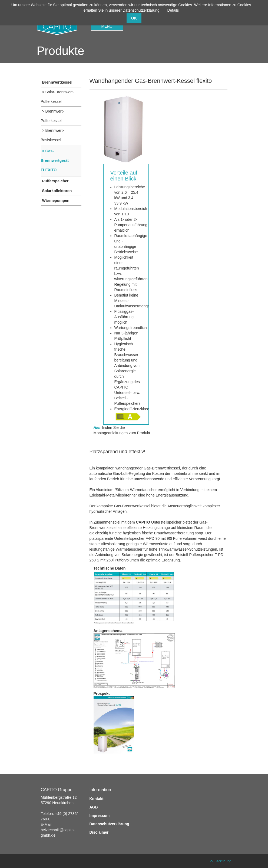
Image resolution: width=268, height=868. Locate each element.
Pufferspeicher (55, 181)
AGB (94, 807)
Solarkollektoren (57, 191)
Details (173, 10)
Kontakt (97, 799)
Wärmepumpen (56, 200)
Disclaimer (99, 832)
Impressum (100, 816)
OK (134, 18)
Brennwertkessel (57, 82)
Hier (97, 428)
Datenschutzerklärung (109, 824)
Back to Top (223, 861)
